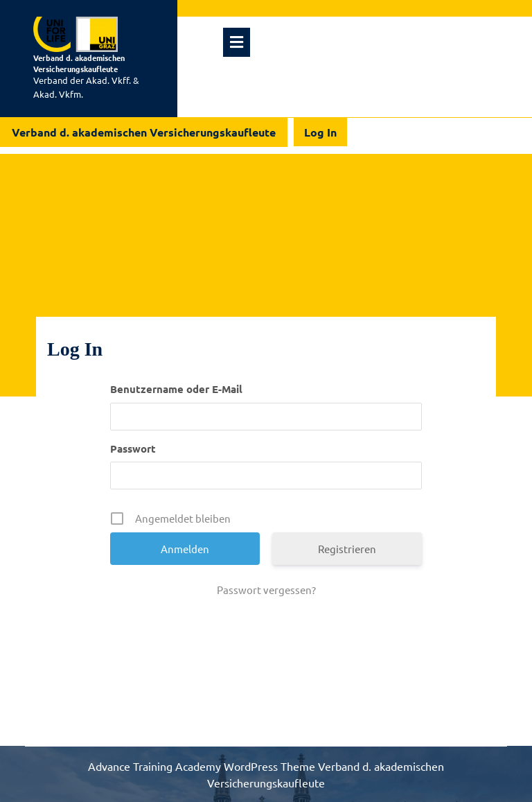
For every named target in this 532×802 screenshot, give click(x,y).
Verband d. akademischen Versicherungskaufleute (79, 63)
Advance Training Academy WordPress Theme (203, 766)
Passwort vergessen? (266, 590)
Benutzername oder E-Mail (176, 389)
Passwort (133, 448)
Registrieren (347, 549)
